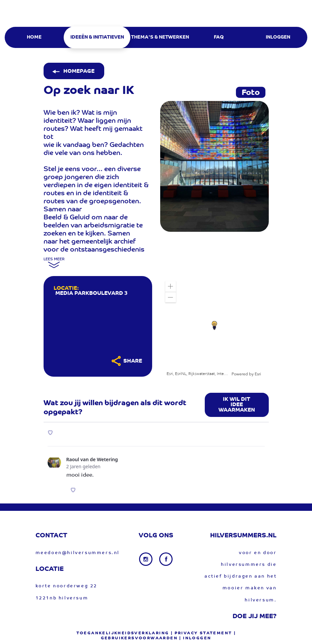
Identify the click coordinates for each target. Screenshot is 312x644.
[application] (214, 326)
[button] (171, 286)
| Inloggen (195, 638)
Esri (258, 374)
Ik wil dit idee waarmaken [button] (237, 405)
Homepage (73, 71)
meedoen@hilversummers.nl (78, 553)
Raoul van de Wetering (92, 459)
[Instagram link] (146, 559)
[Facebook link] (166, 559)
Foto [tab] (251, 93)
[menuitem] (34, 37)
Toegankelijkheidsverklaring (123, 633)
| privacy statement (202, 633)
